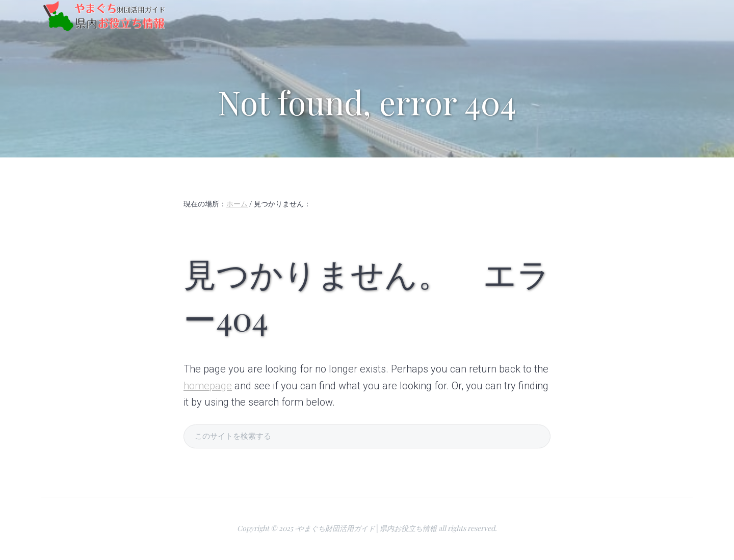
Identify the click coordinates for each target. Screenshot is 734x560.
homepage (208, 386)
